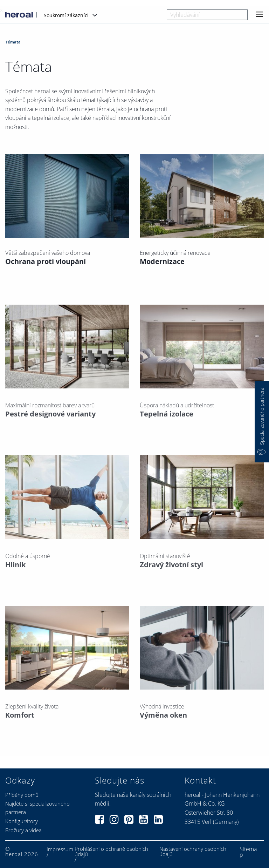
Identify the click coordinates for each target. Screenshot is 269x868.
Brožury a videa (23, 830)
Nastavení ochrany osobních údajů (193, 852)
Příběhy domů (22, 795)
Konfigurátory (22, 821)
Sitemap (248, 852)
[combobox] (207, 15)
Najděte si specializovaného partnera (37, 808)
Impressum (60, 849)
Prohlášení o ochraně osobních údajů (111, 852)
